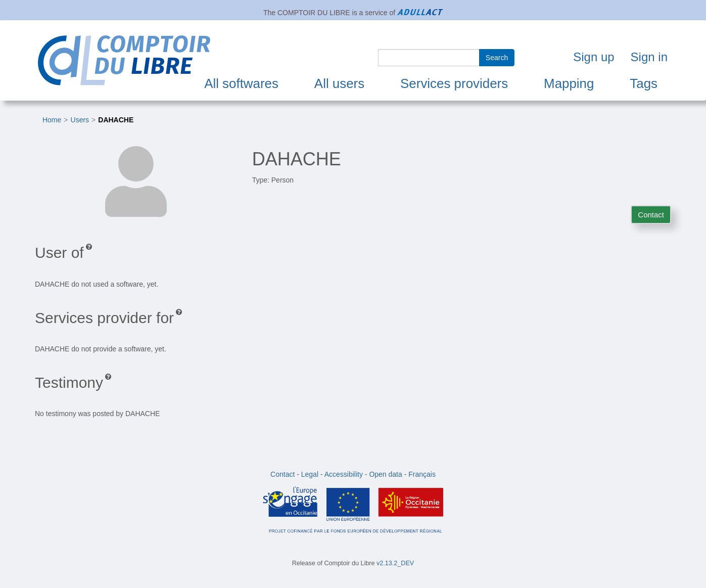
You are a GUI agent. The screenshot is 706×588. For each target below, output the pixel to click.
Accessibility (344, 474)
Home (52, 120)
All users (339, 83)
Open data (385, 474)
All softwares (241, 83)
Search (497, 58)
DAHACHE (116, 120)
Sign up (594, 57)
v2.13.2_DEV (395, 563)
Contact (651, 215)
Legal (310, 474)
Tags (644, 83)
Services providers (454, 83)
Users (80, 120)
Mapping (569, 83)
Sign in (649, 57)
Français (422, 474)
